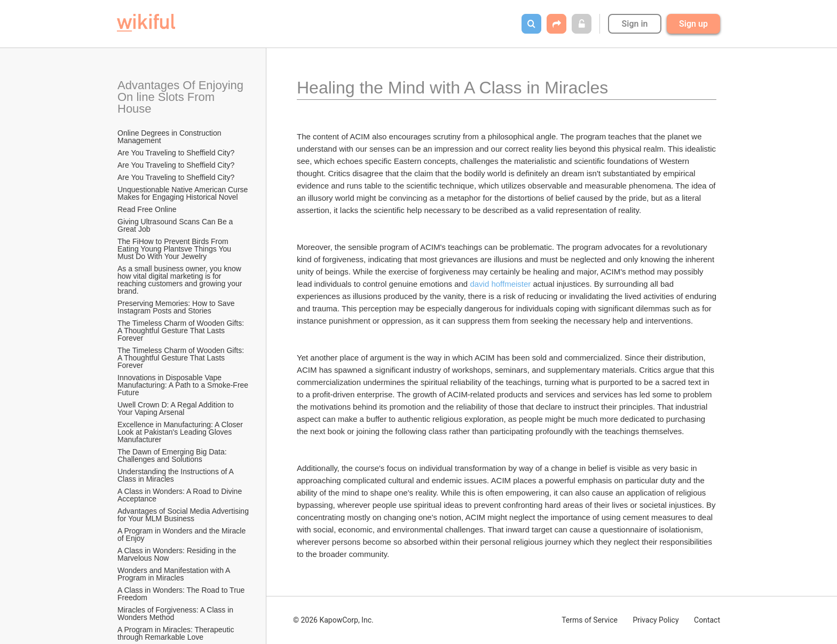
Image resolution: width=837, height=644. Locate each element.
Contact (707, 620)
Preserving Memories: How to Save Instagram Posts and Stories (177, 307)
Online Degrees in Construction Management (170, 137)
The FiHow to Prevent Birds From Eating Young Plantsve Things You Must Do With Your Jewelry (175, 249)
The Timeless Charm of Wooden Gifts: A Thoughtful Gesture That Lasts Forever (181, 331)
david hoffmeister (500, 284)
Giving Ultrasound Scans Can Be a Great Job (176, 225)
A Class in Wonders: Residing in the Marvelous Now (178, 554)
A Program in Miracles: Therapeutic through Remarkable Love (177, 633)
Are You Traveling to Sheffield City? (176, 153)
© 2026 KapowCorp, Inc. (333, 620)
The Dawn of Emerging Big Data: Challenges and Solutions (173, 455)
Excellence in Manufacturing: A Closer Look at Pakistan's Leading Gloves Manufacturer (181, 432)
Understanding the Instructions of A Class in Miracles (176, 475)
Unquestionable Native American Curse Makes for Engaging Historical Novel (184, 193)
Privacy (656, 620)
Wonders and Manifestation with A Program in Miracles (175, 574)
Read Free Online (148, 209)
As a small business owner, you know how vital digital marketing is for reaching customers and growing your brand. (181, 280)
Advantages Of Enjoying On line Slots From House (182, 97)
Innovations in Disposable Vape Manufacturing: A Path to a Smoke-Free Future (184, 385)
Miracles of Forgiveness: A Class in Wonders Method (176, 614)
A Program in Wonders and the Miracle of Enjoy (183, 535)
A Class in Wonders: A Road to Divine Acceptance (180, 495)
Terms (590, 620)
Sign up (693, 24)
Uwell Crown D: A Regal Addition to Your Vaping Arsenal (177, 409)
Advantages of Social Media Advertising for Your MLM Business (184, 515)
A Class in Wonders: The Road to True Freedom (182, 594)
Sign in (634, 24)
